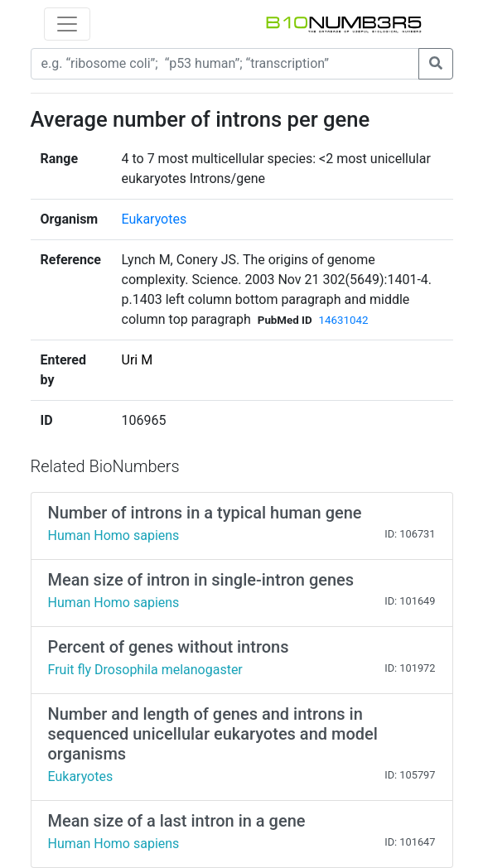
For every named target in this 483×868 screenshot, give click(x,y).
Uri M (138, 360)
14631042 (344, 320)
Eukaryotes (155, 219)
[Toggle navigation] (67, 24)
